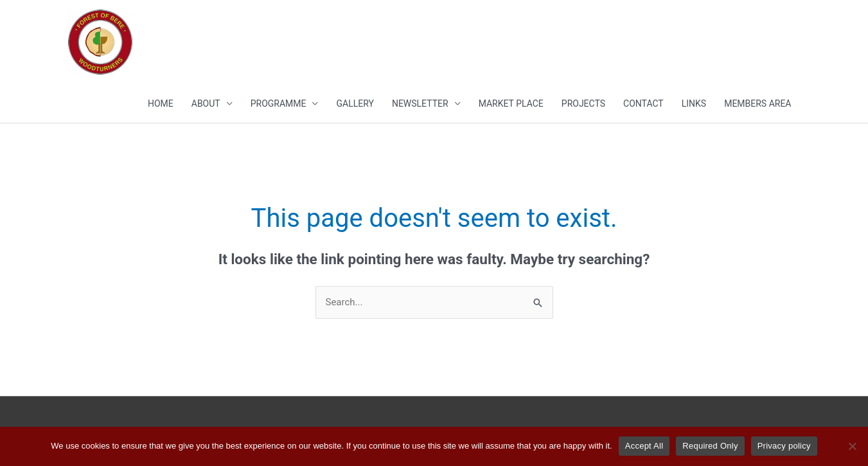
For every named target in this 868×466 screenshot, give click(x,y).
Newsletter (420, 103)
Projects (583, 103)
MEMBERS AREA (757, 103)
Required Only (710, 446)
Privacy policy (784, 446)
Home (161, 103)
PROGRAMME (279, 103)
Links (694, 103)
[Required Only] (852, 446)
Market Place (511, 103)
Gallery (355, 103)
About (206, 103)
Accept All (644, 446)
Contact (643, 103)
